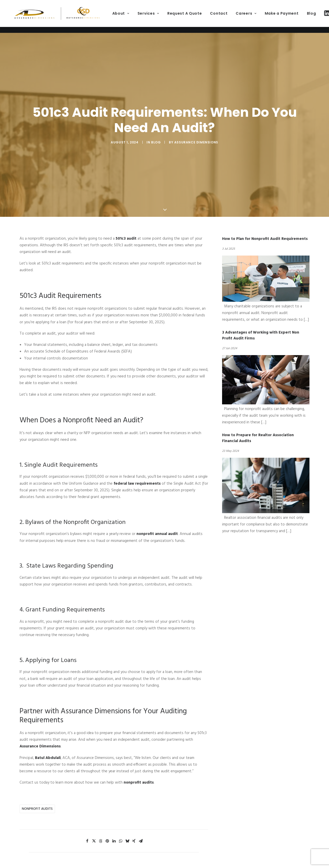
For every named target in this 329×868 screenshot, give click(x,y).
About (151, 17)
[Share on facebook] (87, 828)
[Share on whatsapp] (121, 828)
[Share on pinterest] (107, 828)
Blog (156, 136)
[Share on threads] (100, 828)
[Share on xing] (134, 828)
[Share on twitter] (94, 828)
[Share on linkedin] (114, 828)
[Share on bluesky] (127, 828)
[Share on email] (141, 828)
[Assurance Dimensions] (72, 17)
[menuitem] (151, 17)
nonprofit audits (37, 796)
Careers (276, 17)
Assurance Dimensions (196, 136)
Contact (249, 17)
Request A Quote (215, 17)
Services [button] (178, 17)
